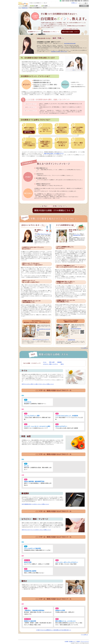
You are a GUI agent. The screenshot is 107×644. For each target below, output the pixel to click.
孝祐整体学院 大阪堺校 (30, 571)
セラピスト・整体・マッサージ (50, 364)
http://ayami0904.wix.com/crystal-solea (43, 330)
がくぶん (26, 466)
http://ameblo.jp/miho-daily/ (70, 43)
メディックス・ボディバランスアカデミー (67, 562)
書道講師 (60, 362)
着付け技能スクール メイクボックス (65, 621)
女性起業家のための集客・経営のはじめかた (59, 52)
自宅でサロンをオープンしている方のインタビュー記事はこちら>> (36, 530)
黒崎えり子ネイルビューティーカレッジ (41, 339)
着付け (62, 364)
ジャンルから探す (23, 6)
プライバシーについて (85, 641)
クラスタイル (28, 402)
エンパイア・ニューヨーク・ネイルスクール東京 (37, 426)
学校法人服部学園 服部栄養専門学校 (34, 481)
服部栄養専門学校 (77, 235)
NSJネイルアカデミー (61, 426)
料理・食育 (52, 362)
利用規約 (78, 641)
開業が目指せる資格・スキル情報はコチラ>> (54, 153)
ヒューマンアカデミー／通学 (32, 416)
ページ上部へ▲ (84, 348)
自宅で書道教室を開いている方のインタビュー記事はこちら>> (35, 504)
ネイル (45, 362)
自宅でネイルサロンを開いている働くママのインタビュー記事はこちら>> (38, 384)
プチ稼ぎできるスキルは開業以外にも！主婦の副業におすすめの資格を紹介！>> (53, 630)
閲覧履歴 (84, 6)
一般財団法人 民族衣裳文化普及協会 (34, 610)
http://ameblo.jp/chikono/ (76, 329)
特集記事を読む (25, 8)
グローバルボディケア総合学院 (32, 548)
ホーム (20, 8)
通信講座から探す (34, 6)
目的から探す (45, 6)
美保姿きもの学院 (60, 610)
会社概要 (67, 641)
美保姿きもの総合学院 (30, 621)
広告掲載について (74, 3)
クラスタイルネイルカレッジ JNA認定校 (67, 416)
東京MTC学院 (28, 562)
